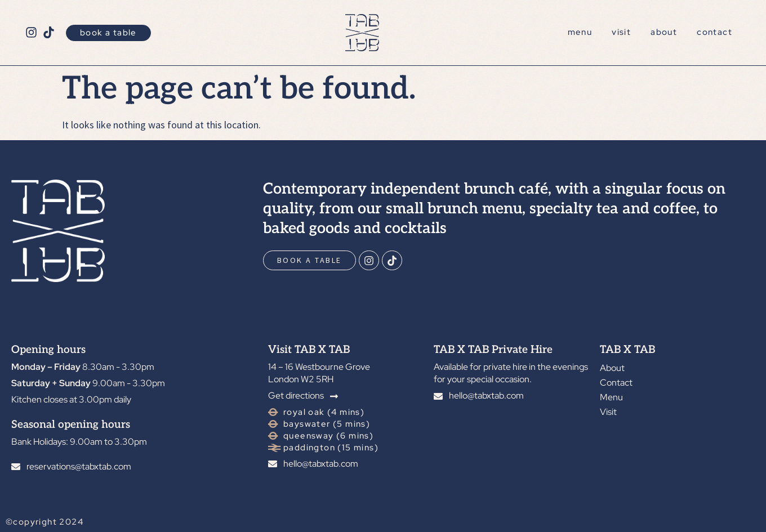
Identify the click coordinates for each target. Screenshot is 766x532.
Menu (580, 32)
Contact (714, 32)
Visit (621, 32)
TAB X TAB (627, 350)
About (664, 32)
